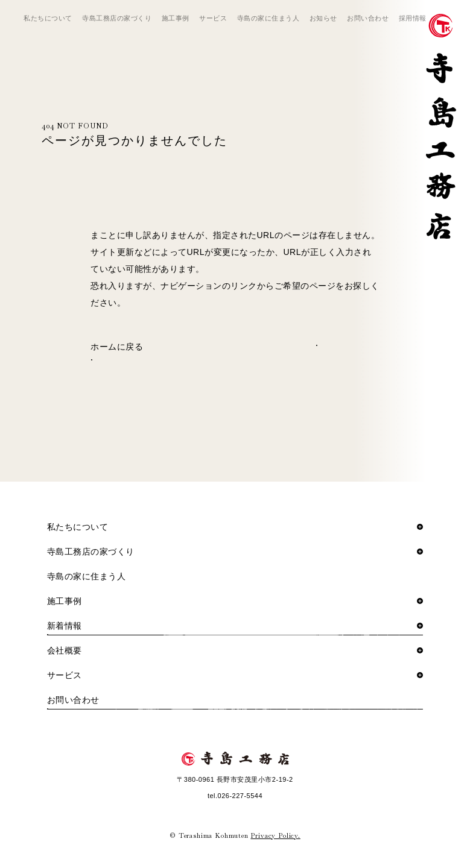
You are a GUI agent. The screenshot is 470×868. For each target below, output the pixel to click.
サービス (213, 18)
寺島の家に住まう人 (268, 18)
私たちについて (48, 18)
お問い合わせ (368, 18)
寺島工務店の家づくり (117, 18)
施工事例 (176, 18)
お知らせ (323, 18)
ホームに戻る (117, 347)
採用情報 (413, 18)
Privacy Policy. (275, 835)
